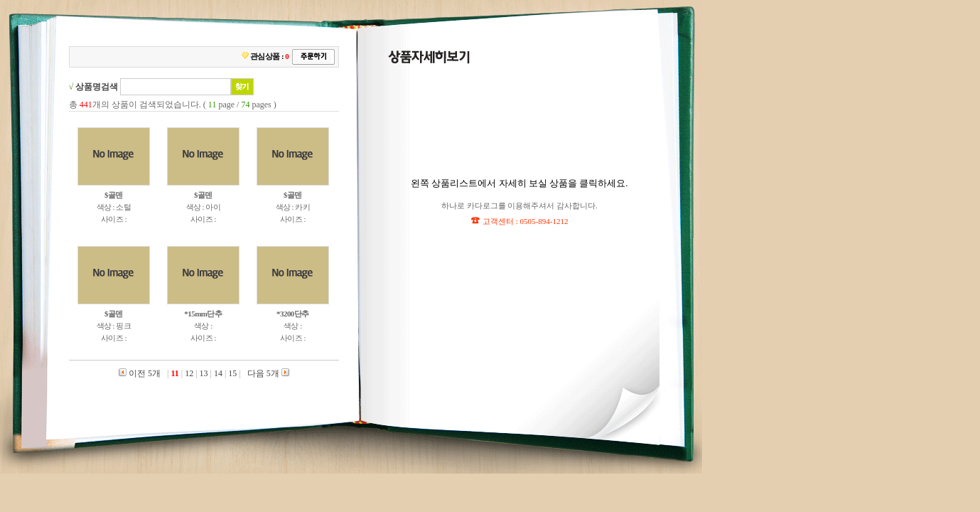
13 (204, 373)
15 (232, 373)
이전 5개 (140, 373)
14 (218, 373)
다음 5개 (267, 373)
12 (189, 373)
